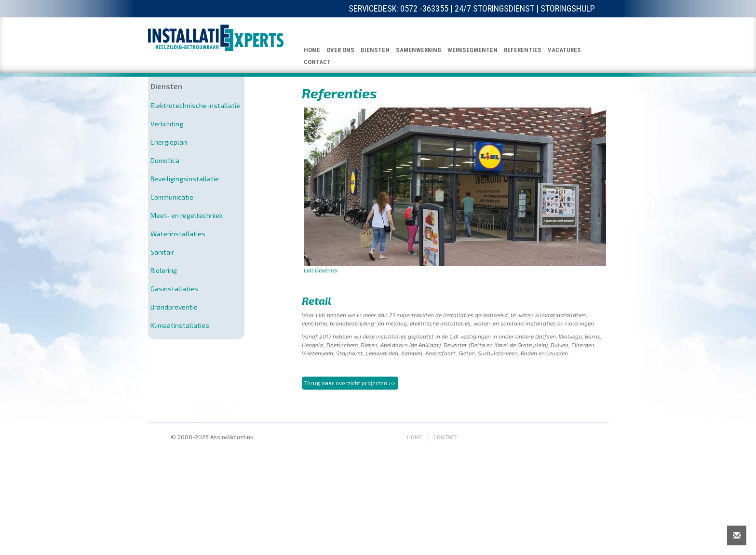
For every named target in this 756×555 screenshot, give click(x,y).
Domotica (165, 160)
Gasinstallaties (174, 289)
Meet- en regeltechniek (187, 215)
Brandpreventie (174, 307)
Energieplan (169, 142)
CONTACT (317, 62)
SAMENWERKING (418, 50)
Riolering (164, 270)
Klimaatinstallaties (180, 325)
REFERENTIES (523, 50)
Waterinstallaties (178, 234)
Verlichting (167, 124)
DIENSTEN (375, 50)
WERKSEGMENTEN (472, 50)
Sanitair (162, 252)
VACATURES (564, 50)
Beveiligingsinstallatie (185, 179)
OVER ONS (340, 50)
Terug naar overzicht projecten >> (350, 439)
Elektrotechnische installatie (195, 105)
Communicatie (172, 197)
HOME (312, 50)
